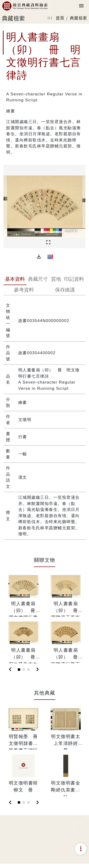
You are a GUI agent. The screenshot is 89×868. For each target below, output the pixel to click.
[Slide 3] (28, 670)
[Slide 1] (19, 670)
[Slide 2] (24, 670)
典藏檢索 (79, 18)
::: (50, 18)
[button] (39, 257)
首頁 (60, 18)
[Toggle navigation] (81, 6)
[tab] (15, 280)
